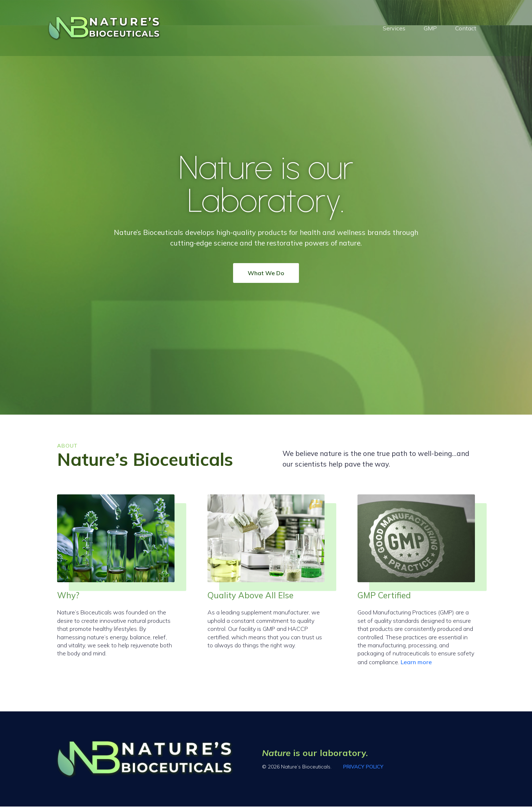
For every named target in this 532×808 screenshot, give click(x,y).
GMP (430, 29)
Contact (466, 29)
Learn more (416, 663)
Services (394, 29)
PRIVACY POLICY (363, 768)
